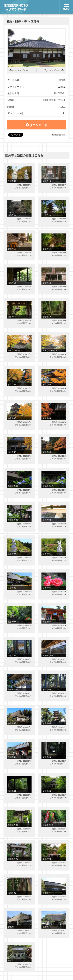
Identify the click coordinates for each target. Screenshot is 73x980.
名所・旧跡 (14, 21)
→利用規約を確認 (58, 135)
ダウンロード (36, 125)
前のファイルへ (20, 70)
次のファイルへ (53, 70)
